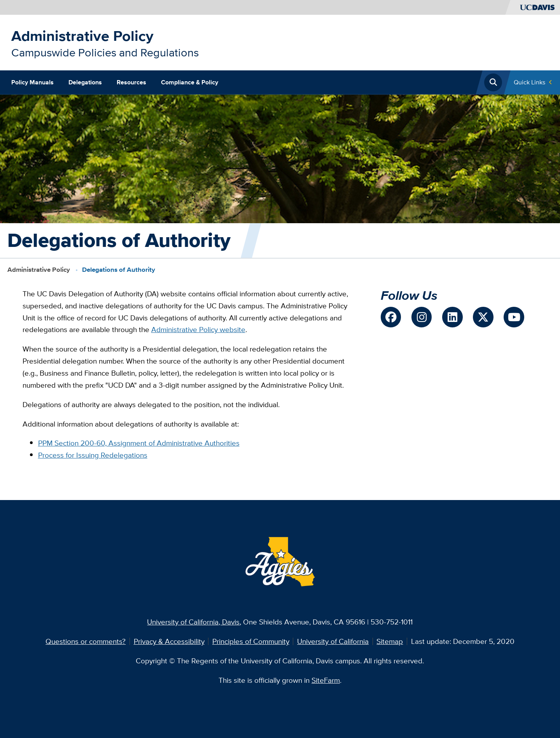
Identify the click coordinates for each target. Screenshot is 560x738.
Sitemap (390, 641)
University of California (333, 641)
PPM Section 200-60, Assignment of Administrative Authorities (139, 443)
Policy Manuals (32, 82)
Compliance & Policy (190, 82)
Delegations (85, 82)
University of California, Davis (193, 622)
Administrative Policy (82, 36)
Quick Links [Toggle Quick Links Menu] (529, 82)
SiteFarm (326, 680)
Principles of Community (251, 641)
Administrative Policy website (198, 329)
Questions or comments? (86, 641)
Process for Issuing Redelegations (93, 455)
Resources (131, 82)
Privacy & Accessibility (169, 641)
